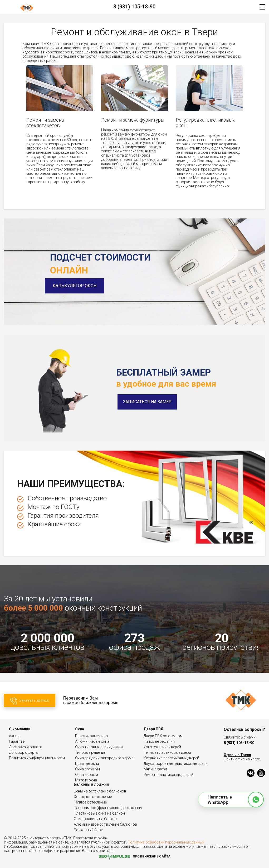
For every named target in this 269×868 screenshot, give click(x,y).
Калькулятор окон (80, 286)
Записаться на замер (147, 402)
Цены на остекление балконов (100, 791)
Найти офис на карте (242, 759)
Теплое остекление (90, 802)
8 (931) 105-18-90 (134, 7)
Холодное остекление (93, 797)
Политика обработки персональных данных (166, 842)
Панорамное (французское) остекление (108, 808)
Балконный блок (88, 830)
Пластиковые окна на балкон (99, 813)
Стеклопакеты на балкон (95, 819)
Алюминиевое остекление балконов (105, 824)
